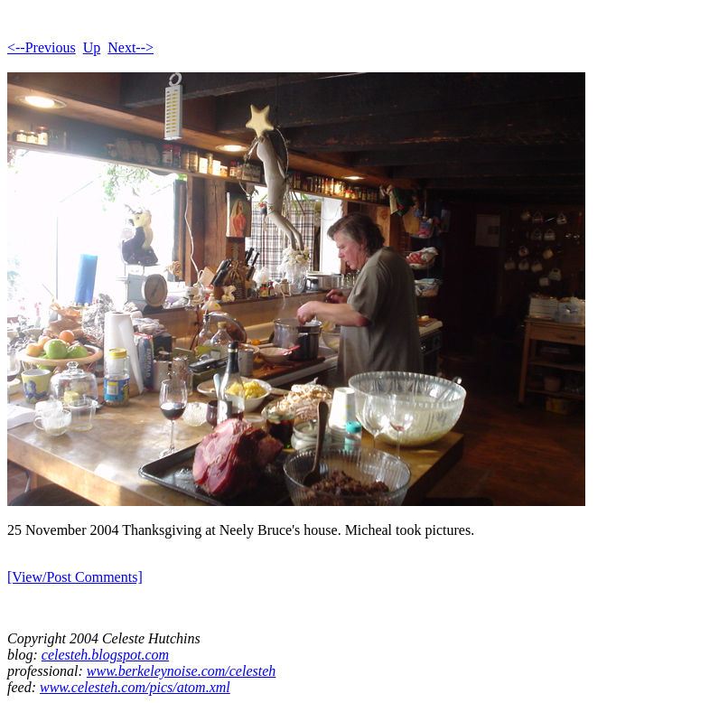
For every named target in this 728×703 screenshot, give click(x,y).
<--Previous (42, 47)
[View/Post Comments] (75, 577)
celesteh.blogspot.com (105, 655)
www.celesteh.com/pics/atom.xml (135, 687)
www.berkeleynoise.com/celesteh (181, 671)
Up (92, 47)
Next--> (131, 47)
